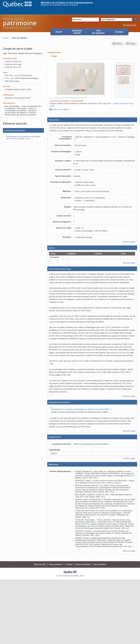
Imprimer (117, 43)
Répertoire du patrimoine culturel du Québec (60, 5)
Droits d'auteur (83, 564)
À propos (119, 32)
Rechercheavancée (77, 32)
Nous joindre (56, 564)
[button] (92, 120)
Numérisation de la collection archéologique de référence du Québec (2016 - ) (81, 409)
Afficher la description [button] (60, 110)
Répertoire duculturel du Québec (20, 23)
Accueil (59, 32)
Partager (131, 43)
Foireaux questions (98, 32)
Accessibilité (100, 564)
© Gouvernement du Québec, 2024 (70, 576)
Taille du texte (130, 25)
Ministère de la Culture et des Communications (67, 3)
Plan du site (40, 564)
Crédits (69, 564)
